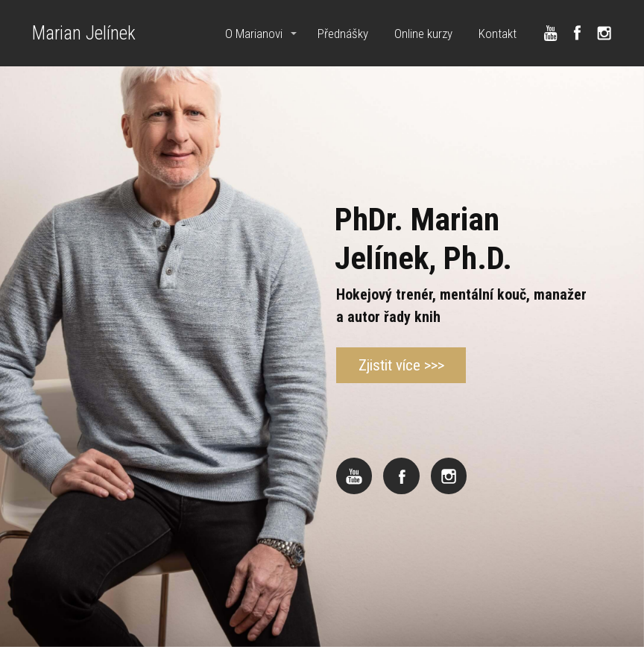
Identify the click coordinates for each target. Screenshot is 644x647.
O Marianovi (254, 34)
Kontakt (498, 34)
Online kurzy (423, 34)
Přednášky (343, 34)
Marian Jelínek (84, 33)
